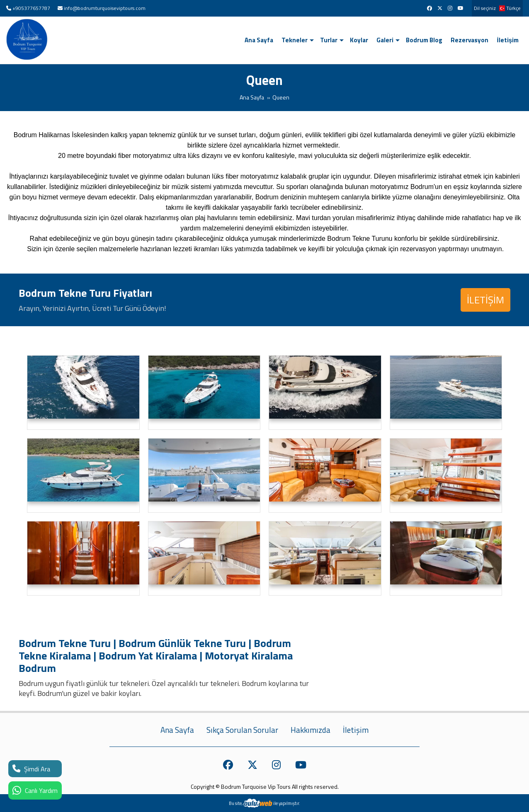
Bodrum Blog (424, 40)
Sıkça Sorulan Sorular (242, 730)
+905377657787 (31, 8)
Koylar (359, 40)
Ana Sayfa (259, 40)
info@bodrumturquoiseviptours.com (105, 8)
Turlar (329, 40)
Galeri (385, 40)
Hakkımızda (311, 730)
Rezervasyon (470, 40)
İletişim (508, 40)
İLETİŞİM (485, 300)
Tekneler (295, 40)
